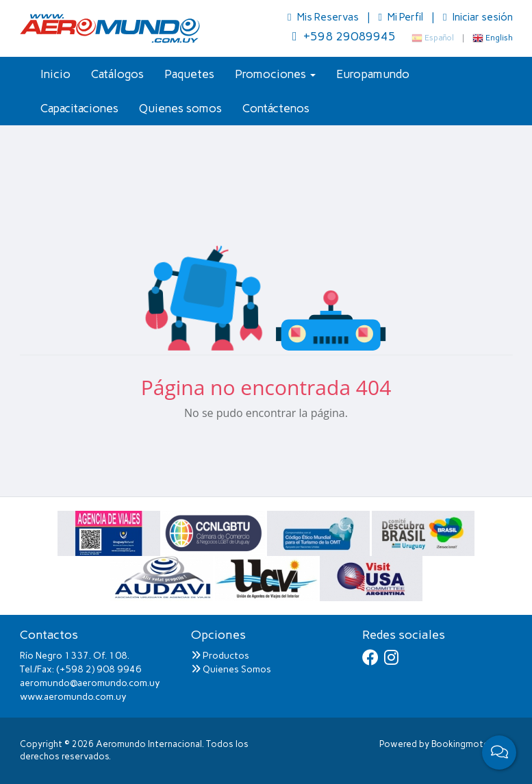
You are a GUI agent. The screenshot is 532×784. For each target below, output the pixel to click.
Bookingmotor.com (472, 744)
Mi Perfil (402, 17)
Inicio (55, 74)
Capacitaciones (79, 108)
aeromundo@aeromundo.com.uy (90, 683)
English (493, 38)
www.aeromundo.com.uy (73, 697)
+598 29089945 (344, 36)
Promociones (275, 74)
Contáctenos (276, 108)
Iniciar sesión (478, 17)
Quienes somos (180, 108)
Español (433, 38)
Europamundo (373, 74)
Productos (220, 656)
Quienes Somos (231, 669)
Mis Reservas (324, 17)
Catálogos (117, 74)
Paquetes (189, 74)
